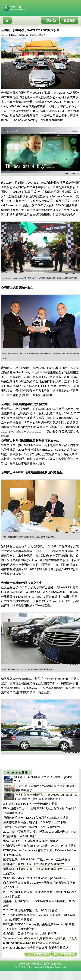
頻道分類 (69, 20)
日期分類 (50, 20)
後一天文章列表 (64, 954)
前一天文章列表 (38, 954)
